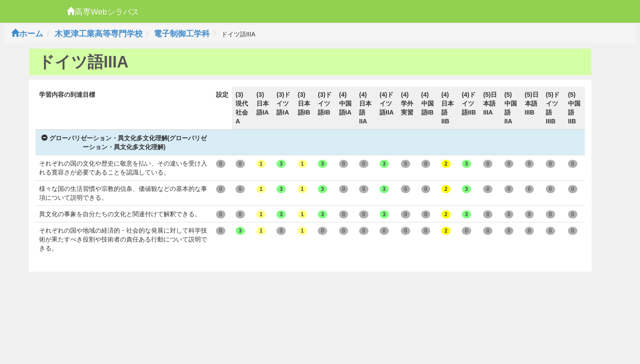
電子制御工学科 (182, 34)
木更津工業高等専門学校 (99, 34)
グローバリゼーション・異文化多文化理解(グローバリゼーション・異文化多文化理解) (124, 142)
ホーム (27, 34)
